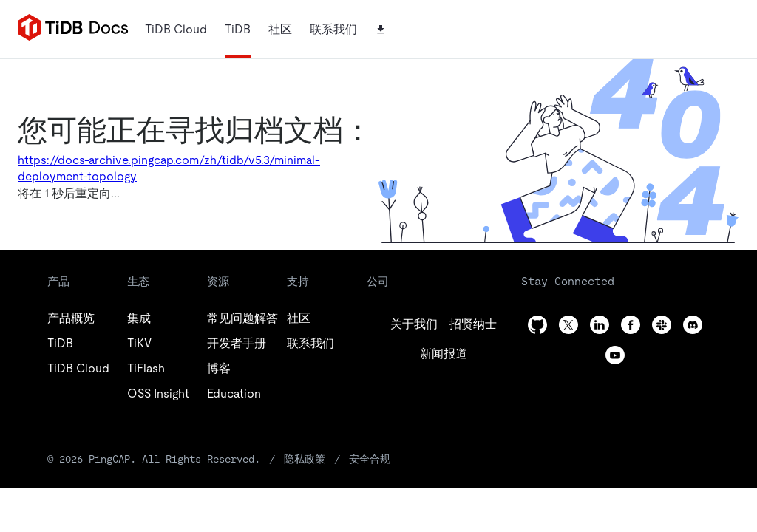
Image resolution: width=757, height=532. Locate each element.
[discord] (693, 325)
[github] (414, 324)
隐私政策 (305, 459)
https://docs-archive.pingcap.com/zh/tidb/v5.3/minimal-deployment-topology (169, 168)
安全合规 (370, 459)
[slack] (662, 325)
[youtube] (615, 355)
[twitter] (473, 324)
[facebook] (631, 325)
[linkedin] (444, 354)
